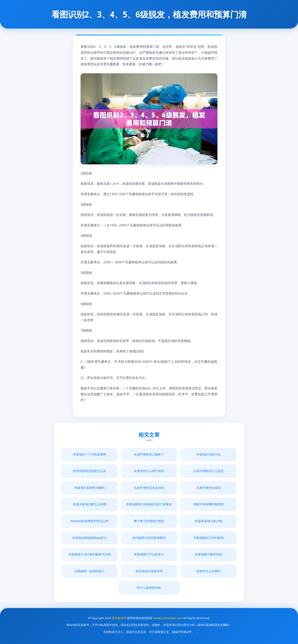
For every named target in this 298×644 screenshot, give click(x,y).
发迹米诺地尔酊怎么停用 (90, 504)
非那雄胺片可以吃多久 (149, 554)
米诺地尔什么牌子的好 (149, 471)
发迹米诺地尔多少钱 (208, 521)
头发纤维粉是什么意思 (208, 471)
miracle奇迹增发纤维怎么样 (89, 521)
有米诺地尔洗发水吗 (149, 571)
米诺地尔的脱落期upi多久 (90, 538)
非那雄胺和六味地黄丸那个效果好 (149, 504)
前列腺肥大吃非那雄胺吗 (149, 538)
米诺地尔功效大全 (208, 454)
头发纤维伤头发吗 (208, 488)
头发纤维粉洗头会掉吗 (149, 488)
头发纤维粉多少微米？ (149, 454)
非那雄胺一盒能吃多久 (90, 571)
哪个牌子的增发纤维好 (149, 521)
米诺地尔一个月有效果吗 (90, 454)
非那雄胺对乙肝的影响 (208, 538)
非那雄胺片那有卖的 (208, 554)
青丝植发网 (119, 618)
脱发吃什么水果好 (208, 571)
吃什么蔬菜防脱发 (149, 588)
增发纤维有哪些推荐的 (208, 504)
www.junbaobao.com (168, 618)
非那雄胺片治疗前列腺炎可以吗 (90, 554)
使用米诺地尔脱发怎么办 (90, 471)
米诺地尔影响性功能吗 (90, 488)
